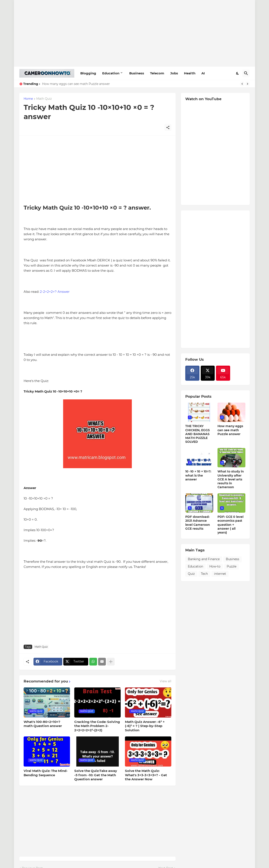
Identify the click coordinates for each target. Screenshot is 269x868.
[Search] (246, 73)
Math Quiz (44, 99)
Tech (204, 574)
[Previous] (242, 84)
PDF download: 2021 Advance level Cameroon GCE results (198, 523)
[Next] (248, 84)
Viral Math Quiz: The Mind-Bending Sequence (46, 773)
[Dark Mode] (238, 73)
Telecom (157, 73)
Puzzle (232, 566)
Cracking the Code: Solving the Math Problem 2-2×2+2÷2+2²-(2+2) (97, 726)
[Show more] (111, 662)
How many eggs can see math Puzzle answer (76, 84)
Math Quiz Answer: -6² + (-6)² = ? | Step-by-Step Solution (145, 726)
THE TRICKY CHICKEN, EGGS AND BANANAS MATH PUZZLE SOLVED (198, 434)
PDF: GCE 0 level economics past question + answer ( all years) (230, 525)
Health (190, 73)
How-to (215, 566)
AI (203, 73)
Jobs (174, 73)
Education (111, 73)
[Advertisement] (134, 33)
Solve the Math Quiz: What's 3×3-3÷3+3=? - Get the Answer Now (146, 775)
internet (220, 574)
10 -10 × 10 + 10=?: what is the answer (198, 475)
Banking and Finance (204, 559)
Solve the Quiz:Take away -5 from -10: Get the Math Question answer (96, 775)
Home (28, 99)
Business (137, 73)
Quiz (191, 574)
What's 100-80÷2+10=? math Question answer (43, 724)
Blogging (88, 73)
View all (166, 681)
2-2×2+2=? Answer (55, 292)
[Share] (168, 127)
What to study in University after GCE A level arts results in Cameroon (231, 479)
